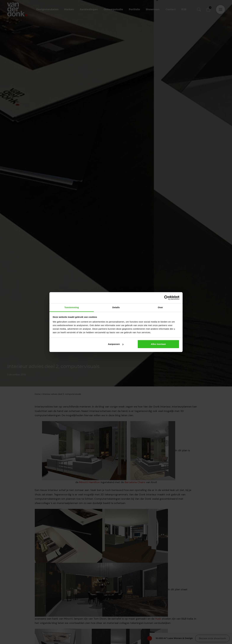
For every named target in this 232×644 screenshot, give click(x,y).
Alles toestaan (158, 344)
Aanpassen (116, 344)
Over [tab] (160, 307)
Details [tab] (116, 307)
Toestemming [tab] (72, 307)
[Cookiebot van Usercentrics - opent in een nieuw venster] (166, 298)
